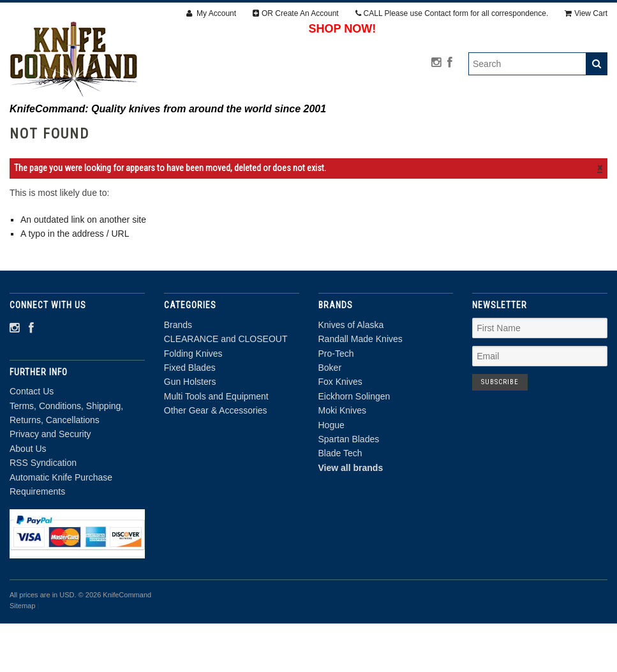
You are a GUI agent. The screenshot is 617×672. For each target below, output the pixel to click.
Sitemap (22, 654)
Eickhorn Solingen (354, 445)
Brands (98, 133)
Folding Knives (322, 133)
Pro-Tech (336, 401)
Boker (330, 416)
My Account (211, 13)
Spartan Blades (349, 488)
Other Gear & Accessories (387, 147)
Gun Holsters (504, 133)
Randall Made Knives (361, 387)
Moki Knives (342, 459)
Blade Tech (340, 502)
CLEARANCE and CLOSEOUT (201, 133)
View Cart (586, 13)
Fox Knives (340, 430)
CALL (452, 13)
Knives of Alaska (351, 373)
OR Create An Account (296, 13)
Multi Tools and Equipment (234, 147)
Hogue (331, 473)
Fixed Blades (414, 133)
